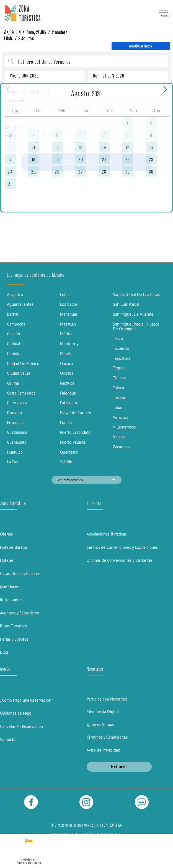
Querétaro (69, 452)
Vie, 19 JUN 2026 (24, 76)
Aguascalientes (20, 304)
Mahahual (69, 314)
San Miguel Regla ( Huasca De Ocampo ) (136, 326)
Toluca (118, 388)
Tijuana (119, 378)
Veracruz (121, 417)
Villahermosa (124, 427)
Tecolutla (121, 348)
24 (10, 172)
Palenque (68, 393)
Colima (13, 383)
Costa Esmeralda (21, 393)
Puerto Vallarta (73, 442)
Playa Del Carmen (76, 413)
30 (151, 172)
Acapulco (15, 295)
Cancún (13, 334)
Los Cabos (69, 304)
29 (128, 172)
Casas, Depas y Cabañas (20, 573)
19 (57, 160)
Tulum (118, 407)
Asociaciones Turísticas (107, 534)
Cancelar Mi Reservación (21, 726)
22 (128, 160)
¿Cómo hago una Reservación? (27, 700)
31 (10, 184)
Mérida (66, 334)
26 (57, 172)
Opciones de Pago (16, 713)
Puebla (66, 423)
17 (10, 160)
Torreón (120, 397)
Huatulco (15, 452)
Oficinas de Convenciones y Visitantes (120, 560)
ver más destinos (86, 480)
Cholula (14, 354)
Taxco (118, 338)
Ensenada (15, 423)
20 (81, 160)
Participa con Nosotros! (107, 699)
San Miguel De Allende (133, 314)
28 (104, 172)
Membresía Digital (103, 712)
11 (34, 147)
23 (151, 160)
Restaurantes (11, 600)
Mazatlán (68, 324)
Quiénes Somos (100, 724)
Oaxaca (66, 364)
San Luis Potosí (126, 304)
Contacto (8, 739)
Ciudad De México (23, 364)
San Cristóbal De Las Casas (136, 295)
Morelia (67, 354)
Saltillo (66, 462)
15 (128, 147)
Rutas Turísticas (13, 626)
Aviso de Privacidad (103, 750)
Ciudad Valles (19, 373)
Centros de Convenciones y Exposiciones (122, 547)
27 (81, 172)
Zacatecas (122, 447)
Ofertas (6, 534)
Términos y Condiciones (107, 737)
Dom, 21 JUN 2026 (109, 76)
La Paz (12, 462)
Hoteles (7, 560)
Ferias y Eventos (14, 639)
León (64, 295)
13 (81, 147)
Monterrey (69, 344)
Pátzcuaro (69, 403)
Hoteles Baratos (14, 547)
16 (151, 147)
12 (57, 147)
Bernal (13, 314)
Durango (14, 413)
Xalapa (119, 437)
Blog (4, 652)
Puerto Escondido (75, 432)
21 (104, 160)
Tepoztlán (121, 358)
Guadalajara (17, 432)
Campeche (16, 324)
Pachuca (67, 383)
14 (104, 147)
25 (34, 172)
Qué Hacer (9, 587)
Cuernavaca (17, 403)
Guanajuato (17, 442)
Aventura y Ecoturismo (20, 613)
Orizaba (67, 373)
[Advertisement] (86, 220)
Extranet (119, 767)
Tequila (119, 368)
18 (34, 160)
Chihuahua (16, 344)
